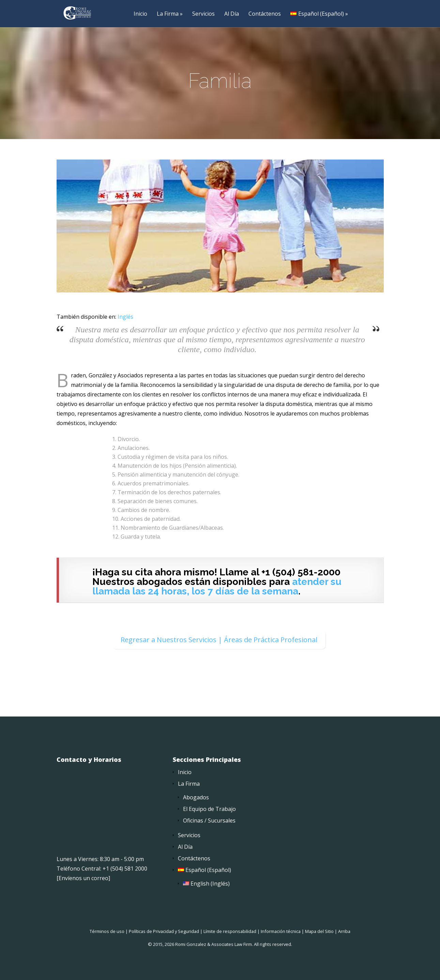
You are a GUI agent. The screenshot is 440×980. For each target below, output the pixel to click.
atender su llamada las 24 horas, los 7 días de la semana (217, 587)
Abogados (196, 798)
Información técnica (281, 932)
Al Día (232, 14)
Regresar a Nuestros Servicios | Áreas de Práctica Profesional (219, 640)
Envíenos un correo (84, 878)
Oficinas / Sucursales (209, 821)
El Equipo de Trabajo (209, 809)
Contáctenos (265, 14)
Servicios (203, 14)
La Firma (168, 14)
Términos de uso (107, 932)
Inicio (140, 14)
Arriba (344, 932)
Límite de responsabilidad (230, 932)
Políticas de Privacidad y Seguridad (164, 932)
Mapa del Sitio (319, 932)
